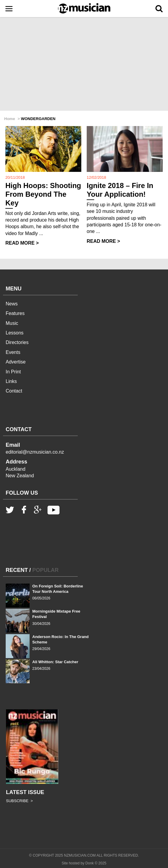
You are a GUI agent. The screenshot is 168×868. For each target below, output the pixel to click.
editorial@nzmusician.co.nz (35, 452)
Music (12, 323)
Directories (17, 342)
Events (13, 352)
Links (11, 381)
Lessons (15, 333)
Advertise (16, 362)
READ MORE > (22, 243)
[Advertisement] (84, 64)
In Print (13, 372)
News (12, 304)
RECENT (17, 570)
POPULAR (45, 570)
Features (15, 313)
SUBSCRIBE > (19, 801)
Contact (14, 391)
